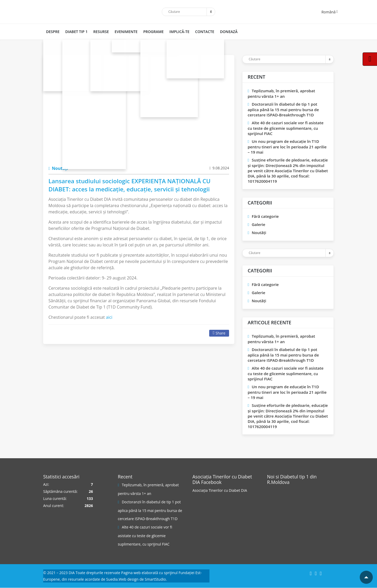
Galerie (258, 224)
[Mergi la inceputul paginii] (366, 577)
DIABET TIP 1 (76, 32)
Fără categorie (265, 216)
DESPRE (52, 32)
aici (109, 317)
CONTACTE (201, 32)
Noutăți (58, 168)
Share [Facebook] (219, 333)
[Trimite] (211, 12)
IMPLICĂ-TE (176, 32)
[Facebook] (311, 573)
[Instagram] (316, 573)
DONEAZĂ (224, 32)
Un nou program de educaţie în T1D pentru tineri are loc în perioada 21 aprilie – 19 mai (287, 147)
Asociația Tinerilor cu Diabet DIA (220, 490)
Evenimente (124, 32)
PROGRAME (151, 32)
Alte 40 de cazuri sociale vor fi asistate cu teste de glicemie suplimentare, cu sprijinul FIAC (286, 128)
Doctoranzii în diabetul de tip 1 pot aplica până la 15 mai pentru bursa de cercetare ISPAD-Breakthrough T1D (283, 109)
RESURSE (100, 32)
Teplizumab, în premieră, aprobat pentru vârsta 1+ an (281, 93)
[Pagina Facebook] (287, 506)
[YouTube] (321, 573)
